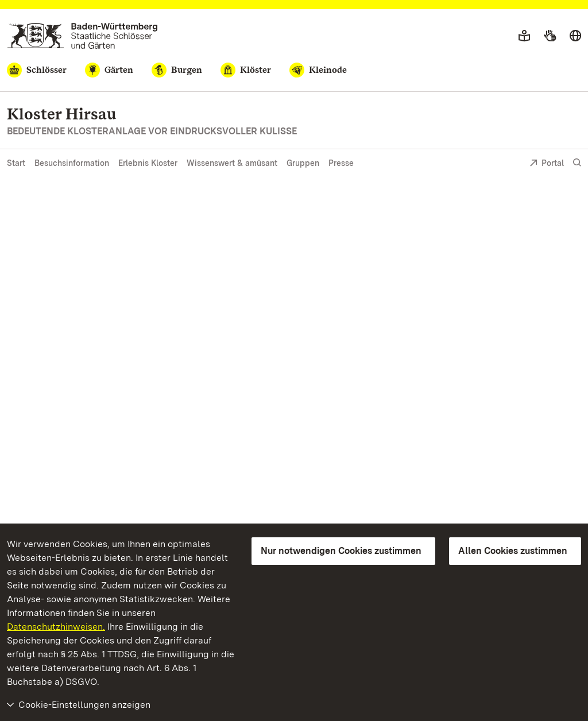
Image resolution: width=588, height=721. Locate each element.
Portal (547, 164)
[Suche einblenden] (577, 163)
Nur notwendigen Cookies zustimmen (341, 551)
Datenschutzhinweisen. (56, 627)
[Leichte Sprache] (524, 36)
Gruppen (303, 163)
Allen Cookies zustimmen (513, 551)
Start (16, 163)
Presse (341, 163)
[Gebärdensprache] (550, 36)
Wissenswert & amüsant (232, 163)
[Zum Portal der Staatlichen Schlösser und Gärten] (82, 36)
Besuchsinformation (72, 163)
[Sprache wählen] (575, 36)
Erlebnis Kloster (148, 163)
